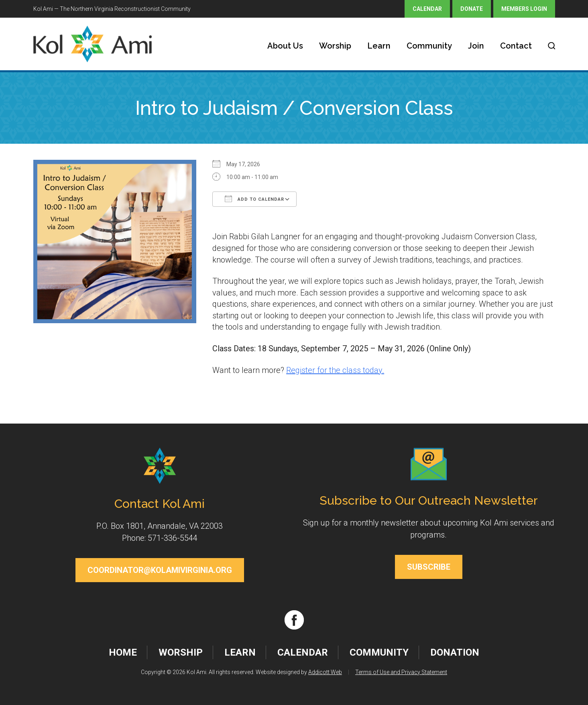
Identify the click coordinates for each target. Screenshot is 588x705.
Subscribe (429, 567)
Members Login (524, 9)
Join (476, 46)
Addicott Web (325, 672)
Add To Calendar (254, 199)
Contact (516, 46)
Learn (379, 46)
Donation (455, 652)
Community (429, 46)
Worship (335, 46)
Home (123, 652)
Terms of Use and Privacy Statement (401, 672)
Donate (472, 9)
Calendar (427, 9)
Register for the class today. (335, 370)
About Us (285, 46)
